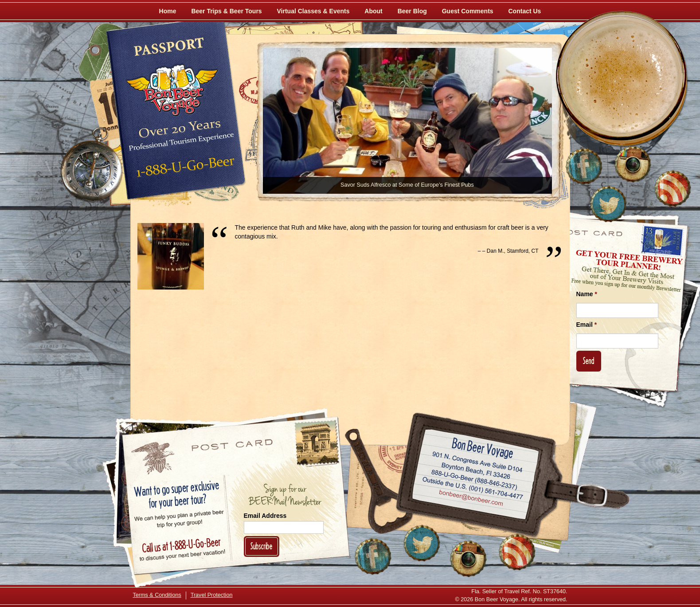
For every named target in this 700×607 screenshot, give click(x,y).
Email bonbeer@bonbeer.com (470, 499)
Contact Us (525, 11)
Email (587, 325)
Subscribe (262, 546)
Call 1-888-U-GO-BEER (184, 169)
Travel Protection (212, 595)
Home (168, 11)
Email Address (265, 516)
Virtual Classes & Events (313, 11)
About (373, 11)
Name (587, 294)
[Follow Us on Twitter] (608, 204)
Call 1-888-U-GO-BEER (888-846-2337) (474, 478)
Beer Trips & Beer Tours (226, 11)
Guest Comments (468, 11)
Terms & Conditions (157, 595)
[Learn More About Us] (673, 188)
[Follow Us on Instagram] (633, 164)
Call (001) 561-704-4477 (472, 488)
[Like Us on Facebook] (584, 166)
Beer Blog (412, 11)
